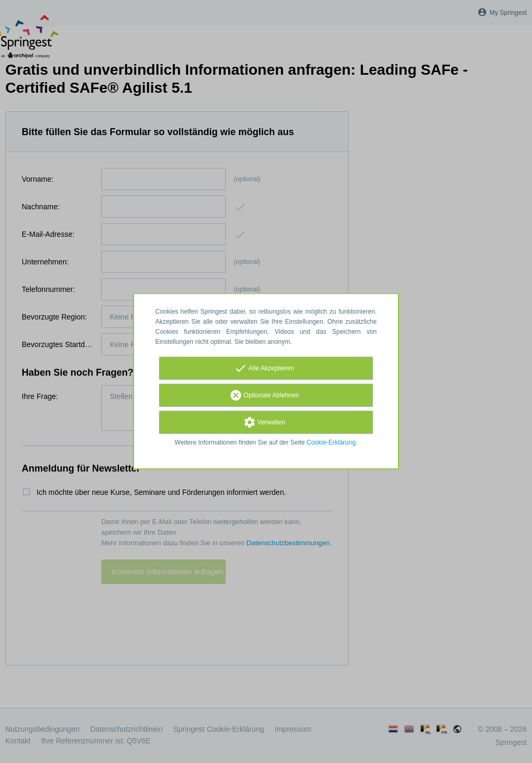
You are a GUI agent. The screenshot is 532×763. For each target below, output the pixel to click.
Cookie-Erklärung (331, 442)
